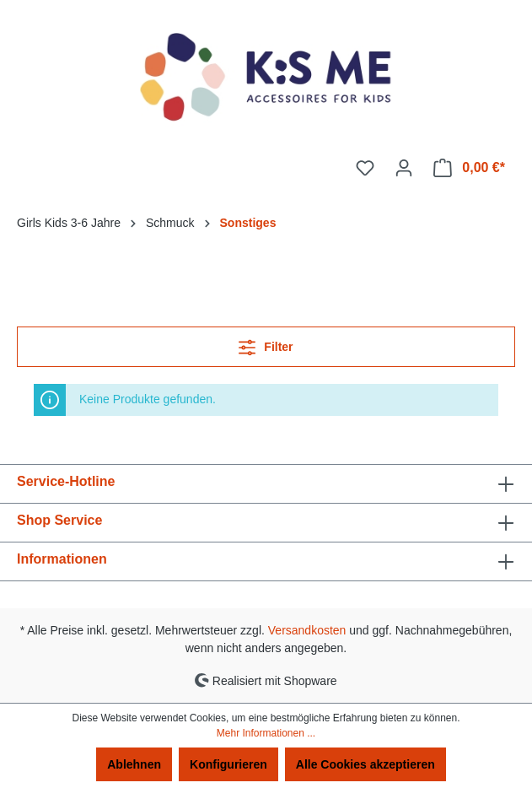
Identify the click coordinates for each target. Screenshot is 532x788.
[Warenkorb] (469, 168)
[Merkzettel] (365, 168)
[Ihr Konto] (404, 168)
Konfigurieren (228, 764)
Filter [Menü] (266, 344)
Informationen (62, 559)
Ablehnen (134, 764)
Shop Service (59, 520)
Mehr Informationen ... (266, 733)
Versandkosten (307, 630)
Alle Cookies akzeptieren (365, 764)
